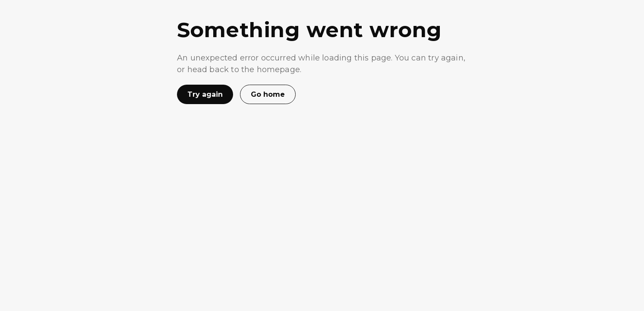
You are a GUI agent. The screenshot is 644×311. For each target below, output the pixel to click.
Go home (268, 94)
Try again (205, 94)
